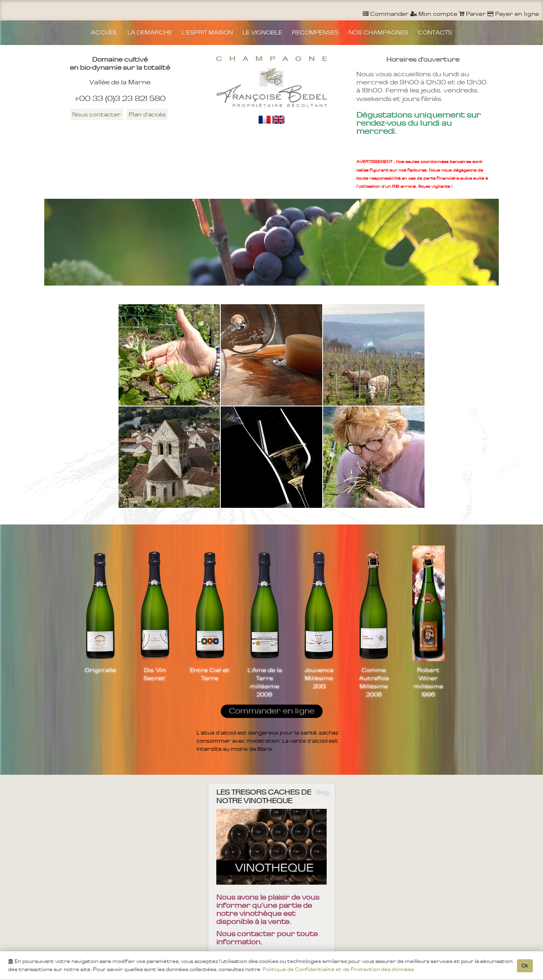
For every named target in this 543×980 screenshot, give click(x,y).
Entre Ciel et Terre (210, 674)
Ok (525, 966)
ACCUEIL (104, 32)
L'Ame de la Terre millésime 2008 (265, 682)
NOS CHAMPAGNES (378, 32)
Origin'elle (100, 670)
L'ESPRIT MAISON (207, 32)
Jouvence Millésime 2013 (319, 678)
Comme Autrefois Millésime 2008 (374, 682)
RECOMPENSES (315, 32)
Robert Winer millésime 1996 (429, 682)
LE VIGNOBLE (262, 32)
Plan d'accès (147, 114)
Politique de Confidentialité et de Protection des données (338, 969)
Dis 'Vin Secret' (155, 674)
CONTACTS (435, 32)
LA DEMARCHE (150, 32)
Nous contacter (97, 114)
